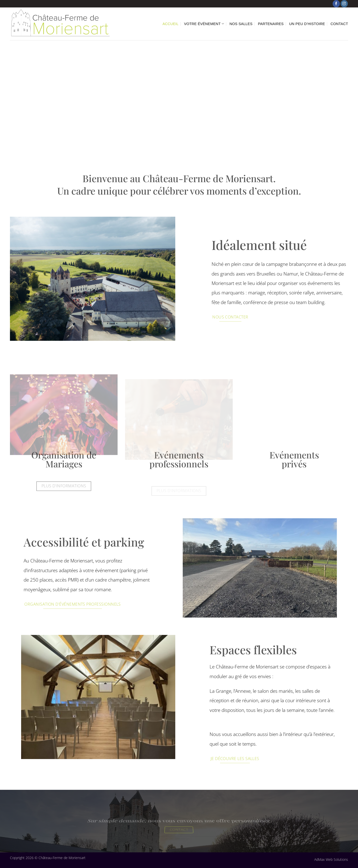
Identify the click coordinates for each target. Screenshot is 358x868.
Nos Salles (241, 24)
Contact (339, 24)
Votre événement (204, 24)
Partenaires (271, 24)
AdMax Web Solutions (331, 859)
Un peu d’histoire (307, 24)
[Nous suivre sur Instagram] (344, 4)
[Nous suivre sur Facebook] (336, 4)
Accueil (171, 24)
